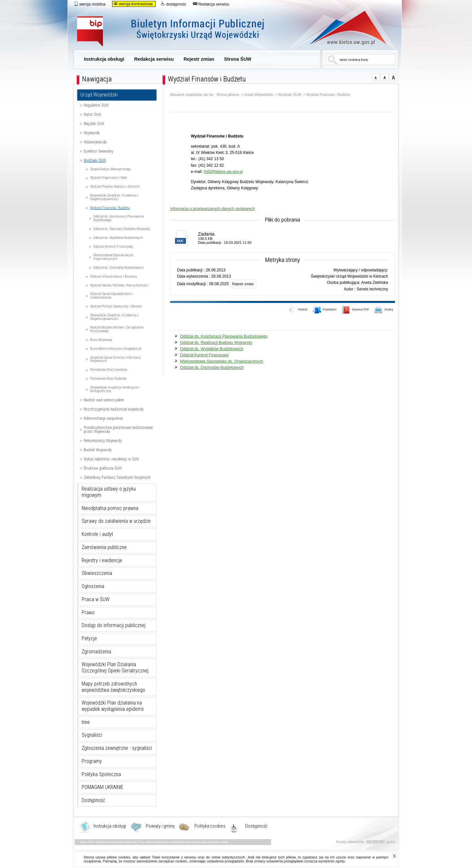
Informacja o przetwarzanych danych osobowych (213, 209)
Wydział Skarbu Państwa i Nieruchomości (119, 285)
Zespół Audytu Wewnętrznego (110, 169)
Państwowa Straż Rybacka (108, 379)
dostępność (173, 4)
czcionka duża (393, 77)
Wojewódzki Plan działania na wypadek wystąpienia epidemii (113, 706)
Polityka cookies (210, 826)
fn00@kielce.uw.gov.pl (223, 172)
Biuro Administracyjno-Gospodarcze (116, 349)
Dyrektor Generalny (98, 151)
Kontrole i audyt (97, 534)
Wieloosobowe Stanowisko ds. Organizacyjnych (114, 257)
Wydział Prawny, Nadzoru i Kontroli (115, 187)
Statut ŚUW (92, 115)
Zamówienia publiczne (104, 547)
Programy (92, 761)
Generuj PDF (355, 310)
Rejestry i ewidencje (102, 561)
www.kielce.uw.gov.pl (343, 28)
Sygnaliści (92, 735)
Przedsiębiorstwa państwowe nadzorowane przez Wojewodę (118, 430)
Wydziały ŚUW (95, 160)
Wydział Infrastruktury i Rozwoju (114, 276)
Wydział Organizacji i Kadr (109, 178)
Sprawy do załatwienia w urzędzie (116, 521)
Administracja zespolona (103, 418)
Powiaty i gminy (160, 826)
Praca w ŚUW (96, 600)
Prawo (88, 613)
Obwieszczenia (97, 573)
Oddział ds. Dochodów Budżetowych (118, 268)
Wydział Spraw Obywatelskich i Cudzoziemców (112, 296)
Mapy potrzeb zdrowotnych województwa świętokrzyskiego (113, 687)
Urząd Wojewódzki (99, 95)
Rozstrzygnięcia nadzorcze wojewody (114, 409)
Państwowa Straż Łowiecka (109, 370)
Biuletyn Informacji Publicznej (178, 32)
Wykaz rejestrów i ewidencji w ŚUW (111, 459)
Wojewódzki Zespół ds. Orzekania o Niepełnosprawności (114, 197)
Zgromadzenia (96, 652)
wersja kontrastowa (133, 4)
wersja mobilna (90, 4)
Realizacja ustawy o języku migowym (109, 492)
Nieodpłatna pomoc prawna (110, 508)
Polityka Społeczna (101, 774)
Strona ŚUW (238, 59)
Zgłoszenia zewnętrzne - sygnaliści (117, 748)
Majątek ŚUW (94, 124)
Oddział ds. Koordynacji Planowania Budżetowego (119, 218)
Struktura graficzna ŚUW (103, 468)
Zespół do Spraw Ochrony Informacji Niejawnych (116, 359)
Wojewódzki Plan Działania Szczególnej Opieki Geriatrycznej (115, 668)
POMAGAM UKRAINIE (103, 787)
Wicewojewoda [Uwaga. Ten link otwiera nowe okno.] (95, 142)
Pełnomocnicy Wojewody (103, 441)
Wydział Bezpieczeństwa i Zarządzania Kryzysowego (117, 329)
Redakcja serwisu (211, 4)
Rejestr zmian (199, 59)
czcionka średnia (385, 77)
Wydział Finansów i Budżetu (110, 208)
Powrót (298, 310)
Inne (86, 722)
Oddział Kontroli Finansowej (113, 247)
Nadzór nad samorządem (104, 400)
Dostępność (93, 800)
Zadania (206, 234)
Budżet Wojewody (98, 450)
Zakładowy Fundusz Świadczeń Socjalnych (117, 477)
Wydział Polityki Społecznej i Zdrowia (116, 306)
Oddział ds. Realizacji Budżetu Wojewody (122, 229)
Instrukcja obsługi (104, 59)
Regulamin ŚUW (96, 105)
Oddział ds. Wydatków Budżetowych (118, 238)
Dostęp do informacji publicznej (114, 625)
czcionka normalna (376, 77)
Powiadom (324, 310)
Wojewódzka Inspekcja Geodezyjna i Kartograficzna (115, 389)
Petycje (89, 639)
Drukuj (384, 310)
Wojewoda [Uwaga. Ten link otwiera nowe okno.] (92, 133)
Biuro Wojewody (101, 340)
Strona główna (228, 95)
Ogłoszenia (93, 586)
